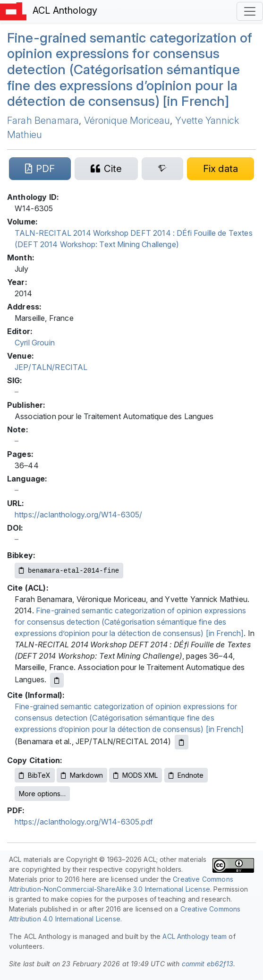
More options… (42, 794)
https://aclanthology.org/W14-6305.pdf (84, 822)
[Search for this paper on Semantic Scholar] (162, 169)
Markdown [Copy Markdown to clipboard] (82, 775)
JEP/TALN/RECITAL (51, 367)
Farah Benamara (43, 120)
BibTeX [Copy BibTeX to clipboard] (35, 775)
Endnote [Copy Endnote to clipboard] (186, 775)
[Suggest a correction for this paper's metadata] (221, 169)
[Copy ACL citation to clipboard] (57, 680)
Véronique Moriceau (127, 120)
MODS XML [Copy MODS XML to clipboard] (136, 775)
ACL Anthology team (195, 936)
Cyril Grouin (35, 343)
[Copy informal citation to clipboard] (182, 742)
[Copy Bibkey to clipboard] (69, 571)
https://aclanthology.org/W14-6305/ (78, 515)
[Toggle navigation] (250, 11)
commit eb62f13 (208, 964)
